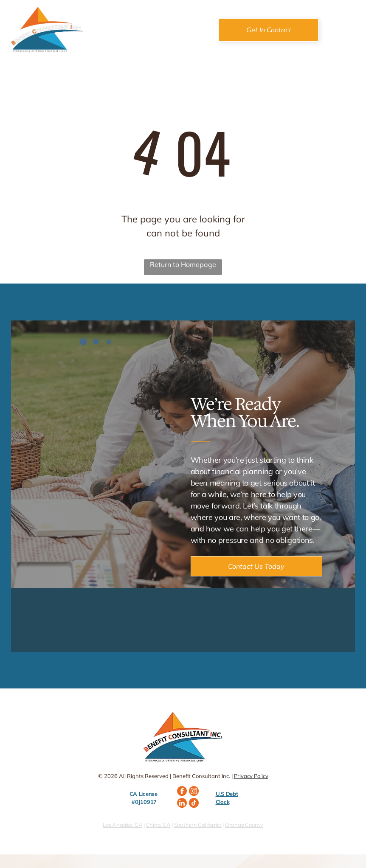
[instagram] (194, 792)
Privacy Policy (251, 776)
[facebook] (182, 792)
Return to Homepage (183, 264)
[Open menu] (345, 30)
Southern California (198, 825)
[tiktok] (194, 804)
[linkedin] (182, 804)
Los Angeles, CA (122, 825)
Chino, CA (158, 825)
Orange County (244, 825)
